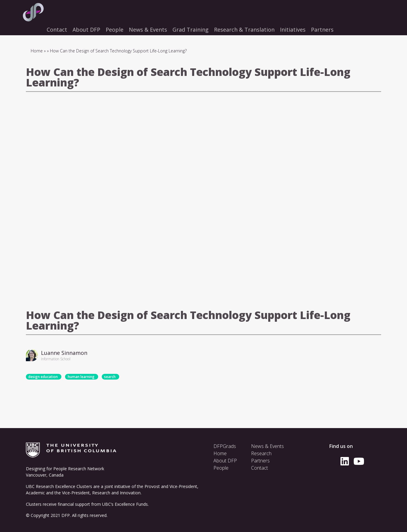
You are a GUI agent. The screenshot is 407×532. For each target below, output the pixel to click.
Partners (260, 461)
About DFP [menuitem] (86, 30)
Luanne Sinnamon (64, 353)
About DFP (225, 461)
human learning (81, 377)
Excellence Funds (131, 504)
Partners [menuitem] (322, 30)
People (221, 468)
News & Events (267, 446)
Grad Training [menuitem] (191, 30)
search (110, 377)
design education (43, 377)
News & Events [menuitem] (148, 30)
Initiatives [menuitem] (293, 30)
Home (37, 51)
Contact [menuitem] (57, 30)
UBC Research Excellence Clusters (59, 486)
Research (261, 453)
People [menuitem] (115, 30)
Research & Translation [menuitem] (244, 30)
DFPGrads (225, 446)
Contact (259, 468)
